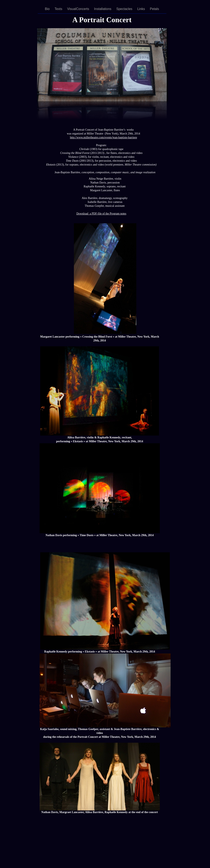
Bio (48, 9)
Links (142, 9)
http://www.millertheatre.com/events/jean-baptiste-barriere (104, 137)
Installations (103, 9)
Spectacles (125, 9)
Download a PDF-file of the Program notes (101, 214)
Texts (59, 9)
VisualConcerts (79, 9)
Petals (154, 9)
